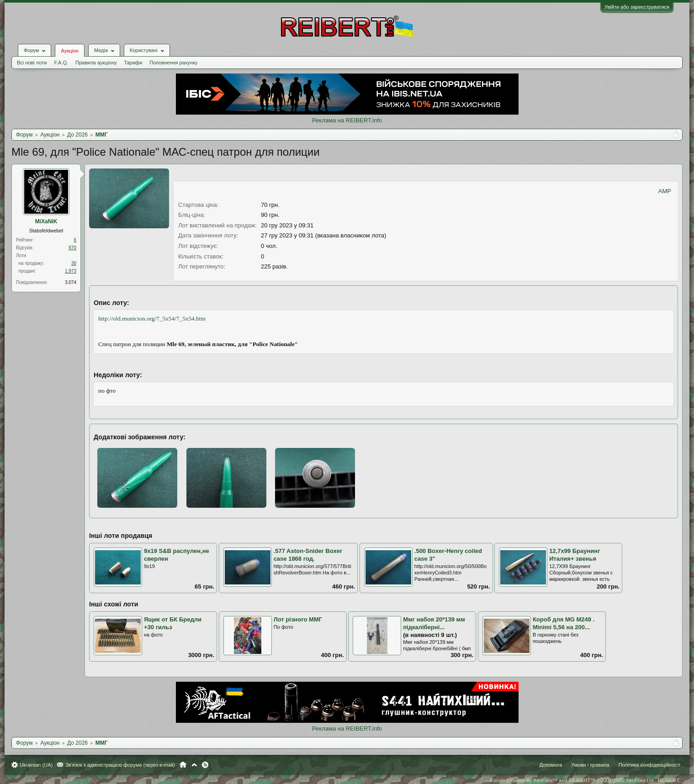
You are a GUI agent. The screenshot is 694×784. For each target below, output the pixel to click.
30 (74, 263)
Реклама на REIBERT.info (347, 120)
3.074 (71, 282)
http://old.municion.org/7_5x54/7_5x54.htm (152, 318)
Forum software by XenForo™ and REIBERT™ (585, 780)
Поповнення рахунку (173, 63)
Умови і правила (590, 765)
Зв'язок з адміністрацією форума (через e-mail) (120, 765)
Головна (183, 765)
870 (72, 248)
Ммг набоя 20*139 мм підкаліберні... (434, 623)
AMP (665, 191)
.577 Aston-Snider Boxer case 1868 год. (308, 555)
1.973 (71, 271)
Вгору (194, 765)
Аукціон (69, 51)
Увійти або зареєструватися (637, 7)
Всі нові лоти (32, 63)
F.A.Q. (61, 63)
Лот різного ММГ (298, 619)
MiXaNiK (46, 221)
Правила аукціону (96, 63)
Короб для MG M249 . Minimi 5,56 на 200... (564, 623)
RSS (205, 765)
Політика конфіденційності (649, 765)
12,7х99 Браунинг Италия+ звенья (575, 555)
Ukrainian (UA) (36, 765)
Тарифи (133, 63)
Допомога (551, 765)
